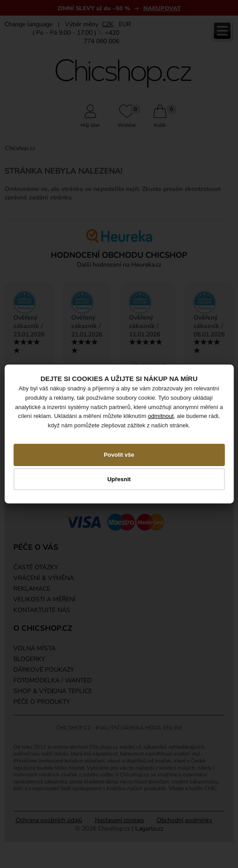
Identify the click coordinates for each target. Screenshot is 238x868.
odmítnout (161, 416)
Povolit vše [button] (119, 455)
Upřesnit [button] (119, 479)
